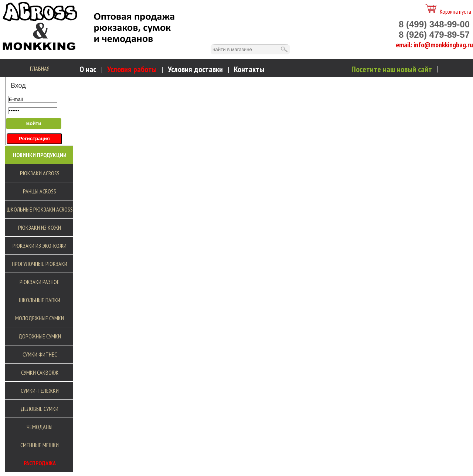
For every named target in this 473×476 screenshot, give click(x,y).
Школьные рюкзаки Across (40, 209)
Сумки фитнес (40, 354)
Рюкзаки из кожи (40, 227)
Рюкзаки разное (40, 282)
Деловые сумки (40, 409)
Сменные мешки (40, 445)
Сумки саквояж (40, 372)
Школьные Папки (40, 300)
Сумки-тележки (40, 391)
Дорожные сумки (40, 336)
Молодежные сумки (40, 318)
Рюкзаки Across (40, 173)
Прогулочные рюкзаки (40, 264)
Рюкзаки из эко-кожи (40, 246)
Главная (40, 68)
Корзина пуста (448, 11)
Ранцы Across (40, 191)
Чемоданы (40, 427)
